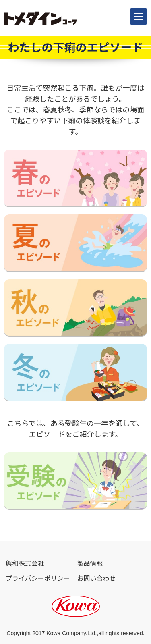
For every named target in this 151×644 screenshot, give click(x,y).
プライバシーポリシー (38, 579)
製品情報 (90, 564)
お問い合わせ (97, 579)
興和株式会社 (25, 564)
